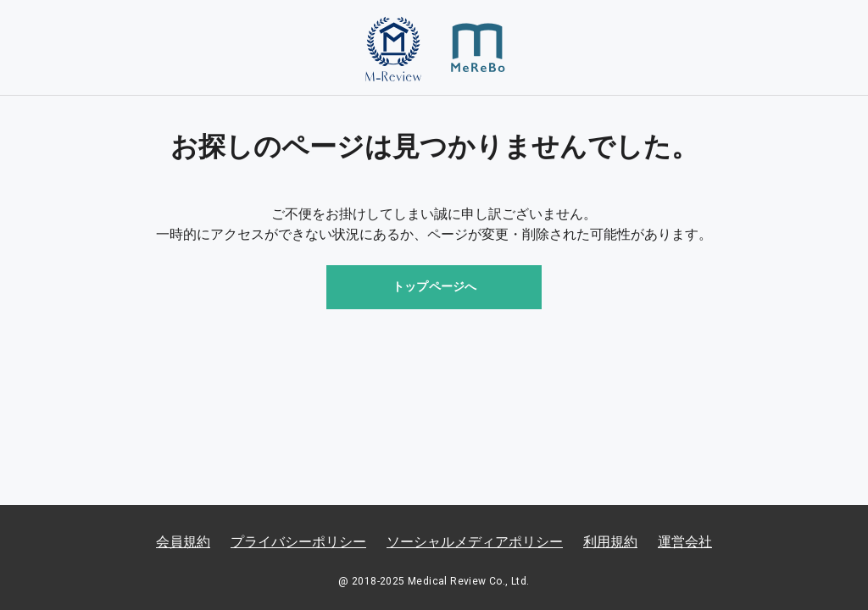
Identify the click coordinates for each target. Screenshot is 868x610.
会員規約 (183, 542)
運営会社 (685, 542)
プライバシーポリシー (298, 542)
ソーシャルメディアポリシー (475, 542)
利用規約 (610, 542)
